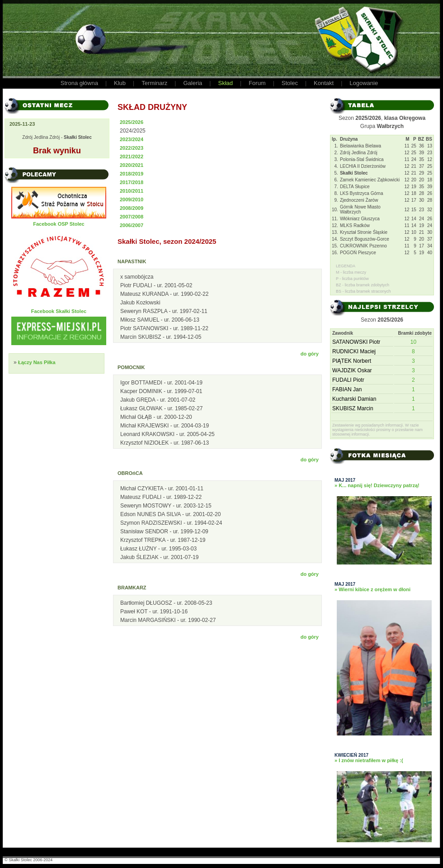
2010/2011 (132, 191)
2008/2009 (132, 208)
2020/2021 (132, 165)
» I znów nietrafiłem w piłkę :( (369, 760)
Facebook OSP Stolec (59, 224)
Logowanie (364, 83)
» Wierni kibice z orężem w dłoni (372, 589)
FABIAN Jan (347, 389)
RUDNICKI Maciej (354, 351)
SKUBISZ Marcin (353, 408)
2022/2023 (132, 148)
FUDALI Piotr (348, 380)
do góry (310, 354)
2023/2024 (132, 139)
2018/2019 (132, 174)
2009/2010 (132, 199)
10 (413, 342)
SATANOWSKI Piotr (356, 342)
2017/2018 (132, 182)
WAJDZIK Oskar (352, 370)
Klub (120, 83)
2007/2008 (132, 217)
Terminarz (154, 83)
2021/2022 (132, 157)
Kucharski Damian (354, 399)
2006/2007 (132, 225)
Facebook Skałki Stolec (59, 311)
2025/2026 (132, 122)
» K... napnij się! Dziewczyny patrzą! (377, 485)
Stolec (290, 83)
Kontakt (324, 83)
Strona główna (79, 83)
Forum (257, 83)
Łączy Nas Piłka (37, 362)
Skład (225, 83)
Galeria (193, 83)
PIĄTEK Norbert (352, 361)
